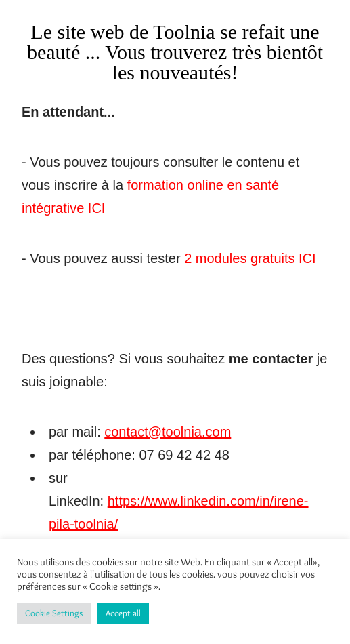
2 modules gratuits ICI (248, 258)
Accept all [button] (123, 613)
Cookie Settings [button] (54, 613)
